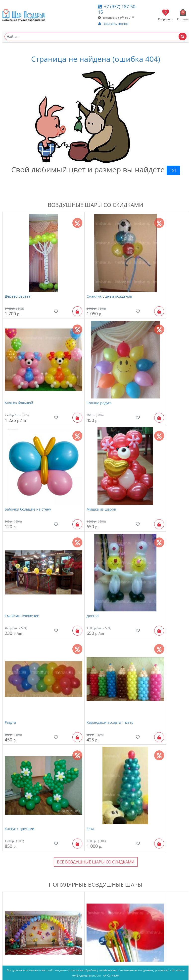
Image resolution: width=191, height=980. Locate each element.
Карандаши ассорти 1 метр (28, 536)
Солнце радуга (17, 363)
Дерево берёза (18, 276)
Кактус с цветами (81, 536)
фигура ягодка (141, 922)
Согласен (111, 975)
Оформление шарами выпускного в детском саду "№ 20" (155, 666)
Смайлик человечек (22, 450)
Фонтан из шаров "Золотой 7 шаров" (91, 838)
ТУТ (173, 170)
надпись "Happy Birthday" (89, 749)
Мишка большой (143, 276)
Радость (135, 836)
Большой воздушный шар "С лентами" (29, 924)
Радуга (134, 450)
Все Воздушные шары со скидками (96, 569)
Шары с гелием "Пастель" (27, 749)
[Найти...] (95, 36)
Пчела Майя (139, 749)
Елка (132, 536)
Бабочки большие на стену (90, 363)
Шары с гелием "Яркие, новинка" (33, 836)
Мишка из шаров (143, 363)
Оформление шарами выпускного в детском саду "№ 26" (31, 666)
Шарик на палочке (83, 663)
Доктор (73, 450)
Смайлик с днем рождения (89, 276)
